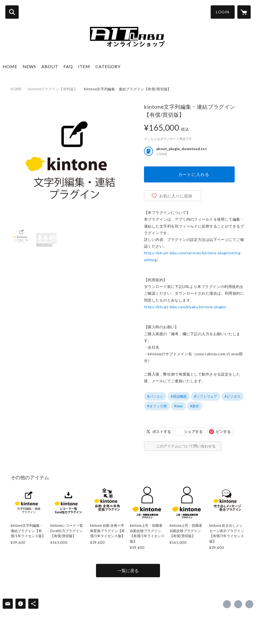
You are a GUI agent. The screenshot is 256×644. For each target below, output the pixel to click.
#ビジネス (233, 396)
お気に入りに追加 (176, 196)
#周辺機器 (179, 396)
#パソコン (155, 396)
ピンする (223, 432)
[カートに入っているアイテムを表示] (244, 12)
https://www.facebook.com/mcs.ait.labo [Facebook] (227, 604)
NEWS (29, 66)
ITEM (84, 66)
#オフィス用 (157, 406)
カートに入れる (194, 174)
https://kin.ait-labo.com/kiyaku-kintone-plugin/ (185, 307)
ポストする (162, 432)
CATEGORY (108, 66)
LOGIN (223, 12)
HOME (10, 66)
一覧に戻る (128, 570)
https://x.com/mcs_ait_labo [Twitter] (238, 604)
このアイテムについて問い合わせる (186, 446)
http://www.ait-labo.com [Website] (249, 604)
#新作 (195, 406)
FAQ (68, 66)
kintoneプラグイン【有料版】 (53, 89)
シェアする (193, 432)
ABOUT (50, 66)
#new (178, 406)
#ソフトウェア (206, 396)
